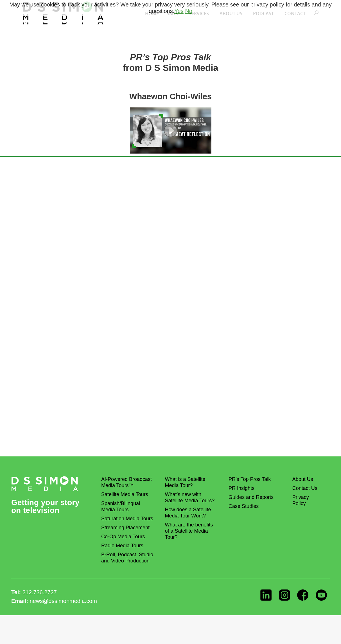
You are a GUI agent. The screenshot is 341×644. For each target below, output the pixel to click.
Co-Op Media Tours (123, 537)
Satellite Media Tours (125, 494)
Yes (179, 11)
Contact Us (305, 488)
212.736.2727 (40, 592)
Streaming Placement (125, 528)
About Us (303, 479)
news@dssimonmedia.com (63, 601)
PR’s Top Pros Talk (250, 479)
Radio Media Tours (122, 546)
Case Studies (244, 506)
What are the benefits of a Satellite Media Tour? (189, 531)
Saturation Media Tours (127, 519)
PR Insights (241, 488)
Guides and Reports (251, 497)
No (189, 11)
